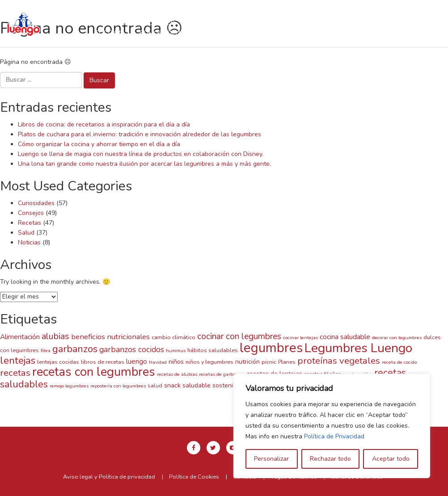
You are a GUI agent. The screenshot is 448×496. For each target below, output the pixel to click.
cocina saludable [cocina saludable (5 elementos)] (345, 337)
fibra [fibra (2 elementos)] (46, 351)
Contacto (292, 33)
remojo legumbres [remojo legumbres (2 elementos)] (69, 386)
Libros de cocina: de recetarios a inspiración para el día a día (104, 124)
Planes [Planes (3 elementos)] (287, 362)
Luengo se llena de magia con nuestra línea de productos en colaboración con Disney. (141, 154)
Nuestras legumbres (139, 23)
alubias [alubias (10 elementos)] (55, 336)
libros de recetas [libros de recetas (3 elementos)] (103, 362)
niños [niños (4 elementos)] (176, 362)
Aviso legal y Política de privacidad (109, 477)
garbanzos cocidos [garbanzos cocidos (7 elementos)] (132, 349)
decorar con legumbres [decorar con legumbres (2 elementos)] (397, 338)
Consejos (31, 213)
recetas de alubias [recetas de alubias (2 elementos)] (177, 374)
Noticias (29, 242)
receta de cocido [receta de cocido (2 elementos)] (399, 362)
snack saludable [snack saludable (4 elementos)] (187, 385)
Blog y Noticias (232, 33)
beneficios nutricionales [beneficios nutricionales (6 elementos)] (110, 337)
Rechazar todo (330, 459)
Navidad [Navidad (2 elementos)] (158, 362)
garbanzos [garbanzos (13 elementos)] (75, 349)
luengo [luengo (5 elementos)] (137, 361)
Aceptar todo (391, 459)
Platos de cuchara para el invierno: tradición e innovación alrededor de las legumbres (139, 134)
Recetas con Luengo (226, 23)
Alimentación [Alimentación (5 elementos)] (20, 337)
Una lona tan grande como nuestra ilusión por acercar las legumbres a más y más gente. (144, 164)
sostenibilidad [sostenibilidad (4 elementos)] (232, 385)
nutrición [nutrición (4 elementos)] (247, 362)
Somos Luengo (165, 33)
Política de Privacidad (334, 436)
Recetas (30, 223)
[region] (332, 426)
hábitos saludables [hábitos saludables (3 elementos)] (213, 350)
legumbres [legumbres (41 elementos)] (271, 348)
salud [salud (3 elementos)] (155, 385)
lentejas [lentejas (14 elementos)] (18, 361)
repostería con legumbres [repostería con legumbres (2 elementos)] (118, 386)
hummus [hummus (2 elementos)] (176, 351)
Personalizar (271, 459)
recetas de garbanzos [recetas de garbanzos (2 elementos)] (222, 374)
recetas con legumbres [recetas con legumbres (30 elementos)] (94, 372)
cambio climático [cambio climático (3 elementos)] (173, 337)
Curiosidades (36, 203)
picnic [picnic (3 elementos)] (269, 362)
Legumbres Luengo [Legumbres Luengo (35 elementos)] (358, 348)
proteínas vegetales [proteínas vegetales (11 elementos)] (339, 361)
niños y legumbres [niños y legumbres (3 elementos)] (209, 362)
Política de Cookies (194, 477)
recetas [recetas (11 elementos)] (15, 373)
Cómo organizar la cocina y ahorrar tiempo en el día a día (99, 144)
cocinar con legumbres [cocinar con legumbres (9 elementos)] (239, 336)
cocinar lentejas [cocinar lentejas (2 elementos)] (300, 338)
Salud (26, 233)
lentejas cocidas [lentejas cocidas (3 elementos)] (58, 362)
